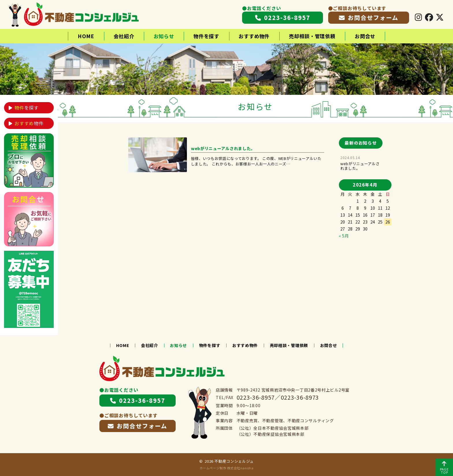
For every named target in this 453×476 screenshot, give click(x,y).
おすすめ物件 (254, 36)
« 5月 (344, 236)
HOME (86, 36)
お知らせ (164, 36)
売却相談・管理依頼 (312, 36)
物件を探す (206, 36)
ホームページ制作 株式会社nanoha (226, 468)
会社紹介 (124, 36)
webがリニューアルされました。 (360, 166)
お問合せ (365, 36)
